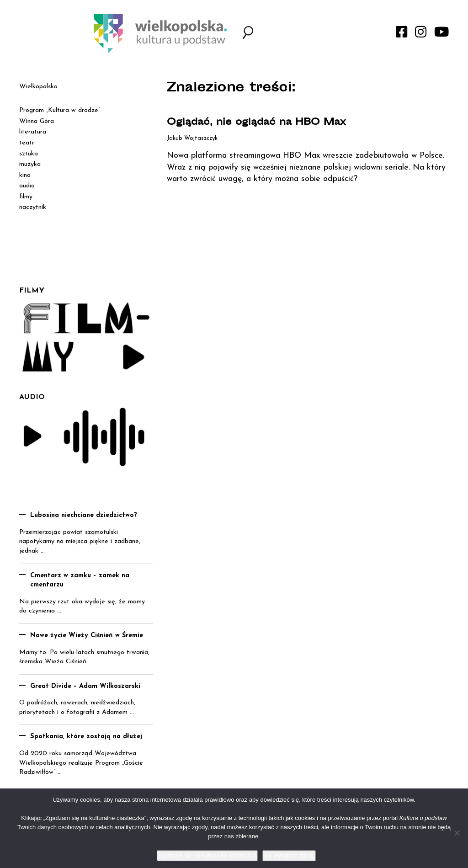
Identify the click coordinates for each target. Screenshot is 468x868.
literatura (33, 132)
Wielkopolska (38, 87)
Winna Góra (37, 121)
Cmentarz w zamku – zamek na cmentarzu (80, 580)
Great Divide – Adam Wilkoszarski (85, 686)
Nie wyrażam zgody (289, 855)
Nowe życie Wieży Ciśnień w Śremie (87, 636)
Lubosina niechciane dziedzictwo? (84, 515)
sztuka (29, 154)
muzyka (30, 164)
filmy (26, 197)
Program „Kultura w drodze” (60, 110)
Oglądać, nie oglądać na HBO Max (256, 123)
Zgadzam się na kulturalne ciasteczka (207, 855)
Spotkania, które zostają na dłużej (86, 737)
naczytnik (33, 207)
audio (27, 186)
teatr (27, 143)
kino (25, 175)
